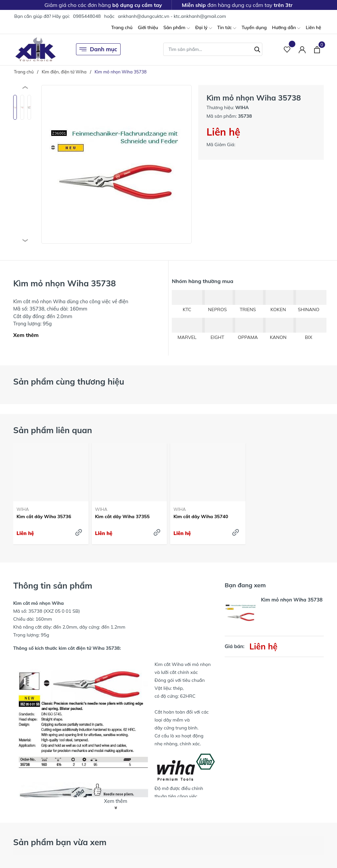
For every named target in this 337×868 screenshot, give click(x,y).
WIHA (23, 509)
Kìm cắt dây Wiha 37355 (122, 517)
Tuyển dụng (254, 27)
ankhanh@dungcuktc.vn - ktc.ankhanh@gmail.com (172, 16)
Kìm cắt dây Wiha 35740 (201, 517)
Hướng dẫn (286, 28)
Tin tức (227, 28)
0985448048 (87, 16)
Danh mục (98, 49)
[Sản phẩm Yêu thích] (287, 49)
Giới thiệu (148, 27)
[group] (116, 164)
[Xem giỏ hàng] (317, 49)
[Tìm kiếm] (257, 49)
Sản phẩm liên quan (53, 430)
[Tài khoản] (302, 49)
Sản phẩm (176, 28)
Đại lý (204, 28)
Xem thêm (26, 335)
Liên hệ (313, 27)
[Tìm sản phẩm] (213, 49)
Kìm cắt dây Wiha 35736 (44, 517)
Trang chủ (122, 27)
